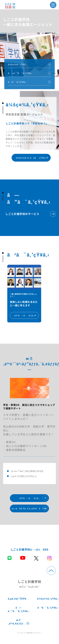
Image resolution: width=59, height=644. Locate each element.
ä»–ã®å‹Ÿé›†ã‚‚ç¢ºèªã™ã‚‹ (30, 508)
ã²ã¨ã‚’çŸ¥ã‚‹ (17, 82)
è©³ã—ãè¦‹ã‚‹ (34, 498)
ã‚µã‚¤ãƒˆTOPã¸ (19, 599)
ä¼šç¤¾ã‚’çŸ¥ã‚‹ (17, 64)
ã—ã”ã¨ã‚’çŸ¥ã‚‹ (19, 609)
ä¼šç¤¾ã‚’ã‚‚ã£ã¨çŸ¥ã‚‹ (33, 158)
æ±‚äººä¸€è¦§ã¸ (19, 622)
